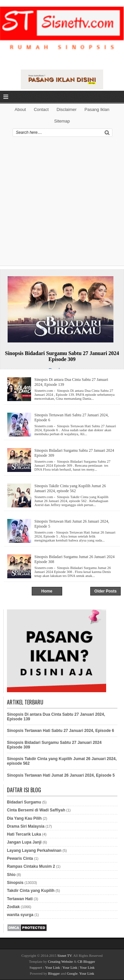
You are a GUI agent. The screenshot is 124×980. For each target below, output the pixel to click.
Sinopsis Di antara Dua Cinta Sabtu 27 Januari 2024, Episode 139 (71, 382)
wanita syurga (20, 915)
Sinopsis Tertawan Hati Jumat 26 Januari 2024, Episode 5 (72, 524)
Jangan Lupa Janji (24, 842)
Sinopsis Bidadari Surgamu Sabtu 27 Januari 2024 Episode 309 (62, 356)
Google (72, 973)
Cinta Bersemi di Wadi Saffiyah (36, 810)
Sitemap (62, 121)
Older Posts (105, 591)
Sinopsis (15, 883)
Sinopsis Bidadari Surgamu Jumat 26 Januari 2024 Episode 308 (74, 559)
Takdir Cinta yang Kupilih (31, 891)
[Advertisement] (62, 204)
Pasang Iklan (97, 109)
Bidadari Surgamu (24, 802)
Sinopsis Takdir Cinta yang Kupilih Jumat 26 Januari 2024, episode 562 (70, 488)
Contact (41, 109)
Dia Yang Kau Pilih (24, 818)
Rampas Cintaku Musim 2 (31, 866)
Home (47, 591)
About (20, 109)
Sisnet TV (65, 955)
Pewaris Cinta (20, 858)
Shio (11, 875)
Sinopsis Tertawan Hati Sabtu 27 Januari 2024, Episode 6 (72, 417)
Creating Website (61, 961)
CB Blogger (86, 961)
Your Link (52, 967)
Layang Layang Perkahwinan (34, 851)
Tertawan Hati (20, 899)
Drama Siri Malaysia (26, 826)
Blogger (54, 973)
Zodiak (13, 907)
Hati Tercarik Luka (24, 834)
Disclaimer (67, 109)
